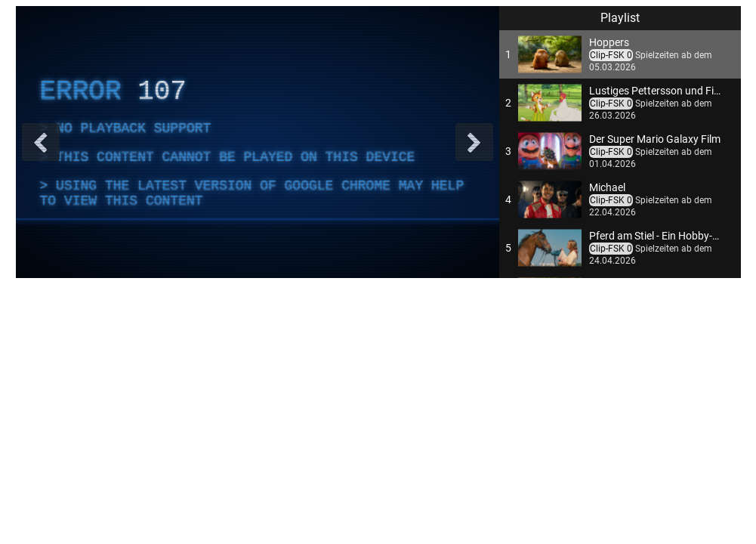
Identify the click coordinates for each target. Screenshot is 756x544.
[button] (620, 54)
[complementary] (258, 142)
